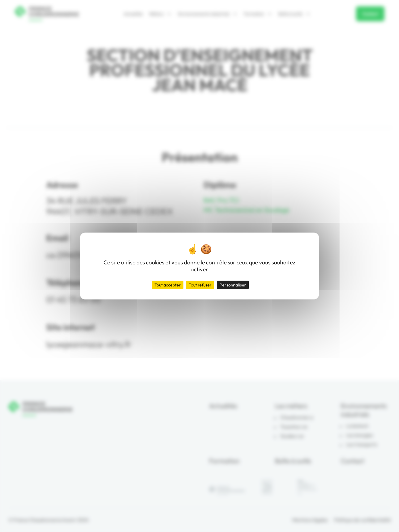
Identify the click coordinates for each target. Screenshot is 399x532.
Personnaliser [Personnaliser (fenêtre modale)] (233, 285)
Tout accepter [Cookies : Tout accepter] (168, 285)
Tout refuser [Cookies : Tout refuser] (200, 285)
